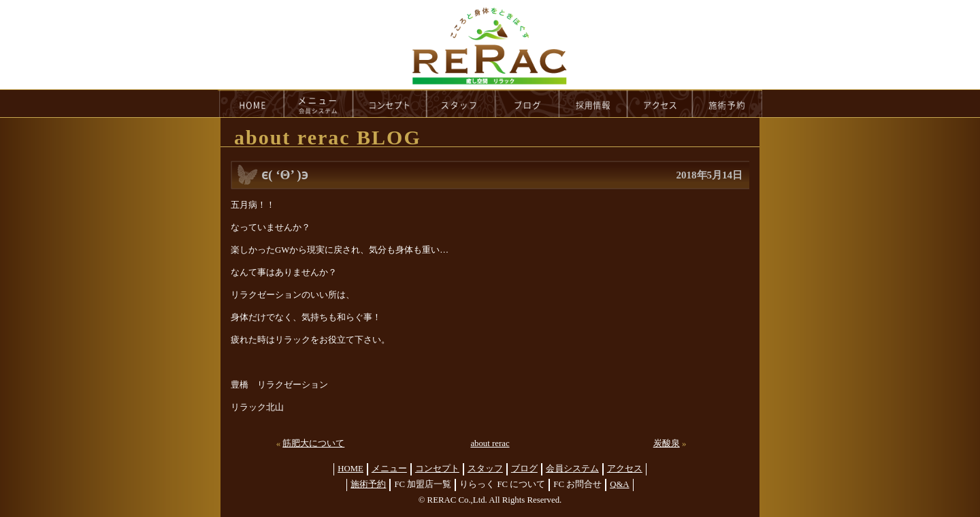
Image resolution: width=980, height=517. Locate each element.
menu (318, 104)
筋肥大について (313, 443)
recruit (594, 104)
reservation (728, 104)
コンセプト (437, 469)
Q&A (619, 484)
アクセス (625, 469)
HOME (251, 104)
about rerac (490, 443)
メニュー (389, 469)
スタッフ (485, 469)
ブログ (524, 469)
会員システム (572, 469)
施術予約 (368, 484)
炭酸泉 (667, 443)
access (660, 104)
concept (390, 104)
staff (461, 104)
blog (527, 104)
